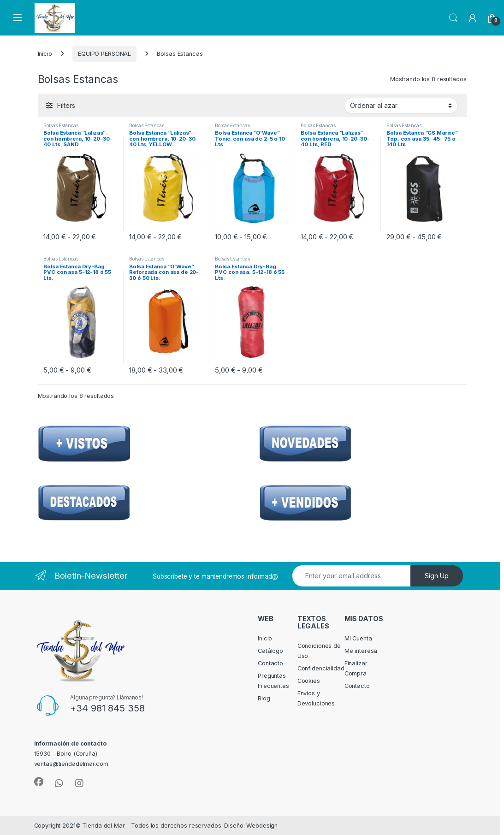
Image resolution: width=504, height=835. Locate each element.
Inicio (45, 54)
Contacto (270, 663)
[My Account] (473, 18)
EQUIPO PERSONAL (104, 54)
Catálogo (270, 651)
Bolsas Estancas (61, 125)
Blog (264, 698)
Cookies (309, 681)
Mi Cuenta (358, 638)
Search (453, 18)
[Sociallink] (39, 782)
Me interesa (361, 651)
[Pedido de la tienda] (401, 106)
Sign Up (437, 576)
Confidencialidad (321, 668)
